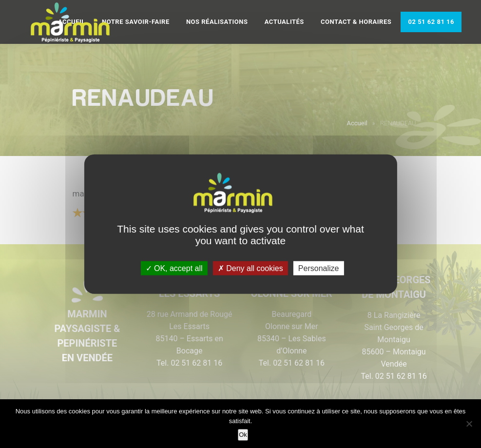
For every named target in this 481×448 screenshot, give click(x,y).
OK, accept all (174, 268)
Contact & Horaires (356, 22)
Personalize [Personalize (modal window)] (319, 268)
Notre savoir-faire (136, 22)
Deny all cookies (250, 268)
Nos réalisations (217, 22)
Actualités (284, 22)
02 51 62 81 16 (431, 22)
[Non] (469, 424)
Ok (243, 435)
